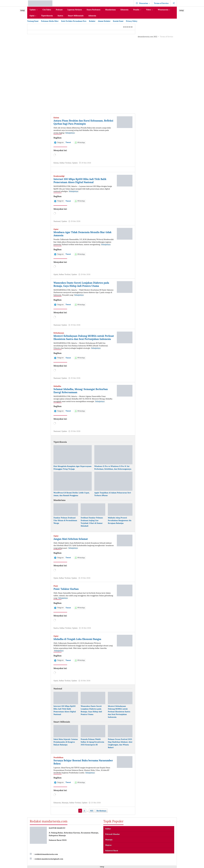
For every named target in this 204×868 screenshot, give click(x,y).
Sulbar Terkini (65, 163)
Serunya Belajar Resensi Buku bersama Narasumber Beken (78, 765)
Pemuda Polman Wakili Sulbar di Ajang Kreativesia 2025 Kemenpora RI (92, 745)
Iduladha (57, 389)
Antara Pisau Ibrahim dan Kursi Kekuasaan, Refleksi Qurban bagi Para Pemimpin (80, 122)
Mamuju (65, 806)
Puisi (56, 589)
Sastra (56, 631)
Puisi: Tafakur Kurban (67, 592)
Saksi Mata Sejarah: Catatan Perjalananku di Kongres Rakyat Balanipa (66, 745)
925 (92, 814)
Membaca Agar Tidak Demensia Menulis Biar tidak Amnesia (81, 234)
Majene (108, 848)
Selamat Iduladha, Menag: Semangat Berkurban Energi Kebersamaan (83, 394)
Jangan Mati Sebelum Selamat (72, 542)
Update (75, 163)
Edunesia (57, 806)
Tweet (68, 142)
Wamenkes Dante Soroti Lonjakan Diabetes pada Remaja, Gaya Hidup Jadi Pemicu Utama (83, 284)
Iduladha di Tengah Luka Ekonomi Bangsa (79, 642)
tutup (23, 10)
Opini (56, 229)
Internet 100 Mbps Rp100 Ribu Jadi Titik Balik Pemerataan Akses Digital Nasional (82, 181)
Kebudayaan (59, 333)
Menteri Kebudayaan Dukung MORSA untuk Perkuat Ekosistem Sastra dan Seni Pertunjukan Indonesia (83, 339)
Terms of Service (167, 37)
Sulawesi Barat (112, 854)
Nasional (57, 221)
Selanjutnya (70, 133)
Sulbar (108, 832)
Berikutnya (101, 814)
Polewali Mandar (113, 837)
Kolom (56, 118)
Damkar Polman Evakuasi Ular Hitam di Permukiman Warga (65, 524)
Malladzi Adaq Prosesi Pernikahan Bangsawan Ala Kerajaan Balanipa (120, 524)
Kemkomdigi (59, 176)
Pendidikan (58, 761)
